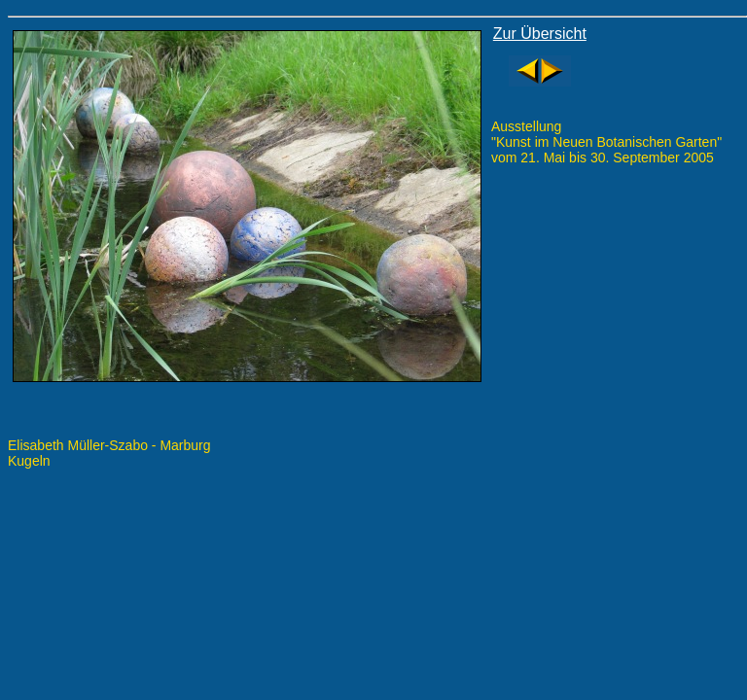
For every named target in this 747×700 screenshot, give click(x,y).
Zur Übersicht (540, 34)
